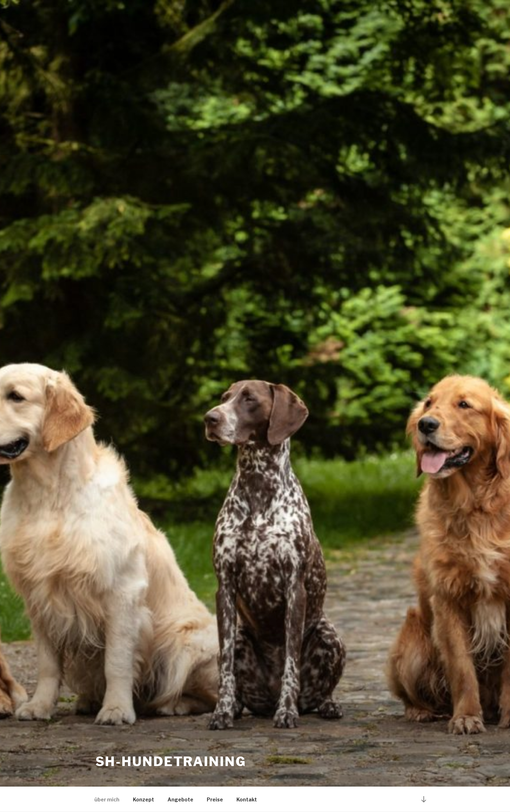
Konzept (143, 799)
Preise (215, 799)
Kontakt (247, 799)
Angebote (180, 799)
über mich (107, 799)
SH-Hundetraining (171, 761)
